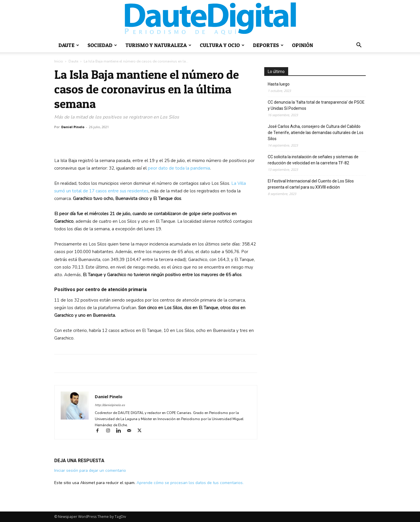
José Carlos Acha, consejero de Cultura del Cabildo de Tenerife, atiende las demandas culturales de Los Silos (316, 133)
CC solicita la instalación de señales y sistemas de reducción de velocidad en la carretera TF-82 (313, 160)
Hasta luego (279, 84)
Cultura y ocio (222, 45)
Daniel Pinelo (109, 396)
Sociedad (102, 45)
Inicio (59, 61)
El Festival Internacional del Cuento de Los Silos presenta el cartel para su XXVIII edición (311, 184)
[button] (359, 46)
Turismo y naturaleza (158, 45)
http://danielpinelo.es (110, 405)
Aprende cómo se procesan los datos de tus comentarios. (190, 483)
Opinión (302, 45)
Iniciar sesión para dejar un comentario (90, 470)
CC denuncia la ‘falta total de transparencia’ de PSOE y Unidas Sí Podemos (316, 105)
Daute (69, 45)
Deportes (268, 45)
